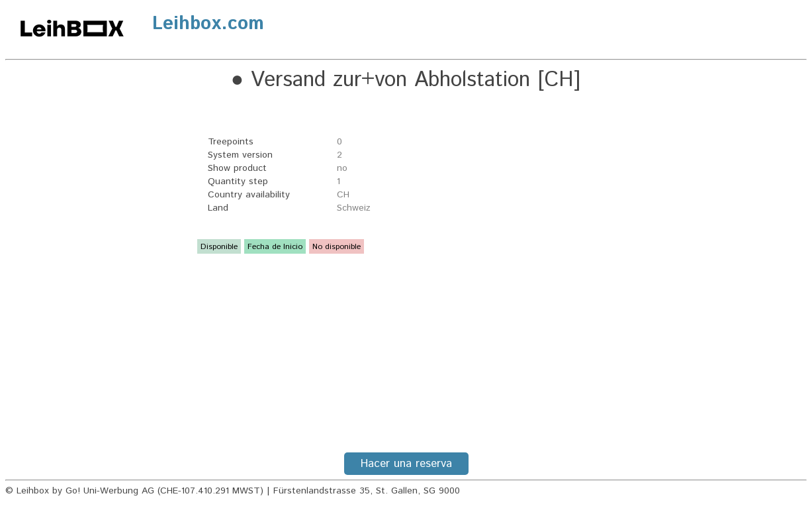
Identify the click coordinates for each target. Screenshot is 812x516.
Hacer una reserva (406, 464)
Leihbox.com (208, 24)
